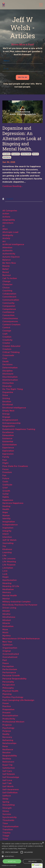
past (5, 660)
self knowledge (11, 777)
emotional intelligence (14, 408)
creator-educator (11, 346)
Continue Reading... (12, 186)
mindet (6, 611)
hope (5, 512)
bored (6, 272)
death (6, 362)
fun (4, 475)
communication (11, 300)
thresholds (8, 820)
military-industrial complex (16, 602)
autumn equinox (11, 257)
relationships (9, 743)
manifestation (10, 580)
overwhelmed (10, 657)
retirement (8, 762)
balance (7, 260)
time (5, 823)
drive (5, 395)
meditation (8, 589)
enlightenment (10, 420)
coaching (7, 291)
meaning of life (11, 586)
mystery (7, 636)
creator (6, 343)
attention (7, 248)
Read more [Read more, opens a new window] (22, 849)
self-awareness (11, 789)
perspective (9, 685)
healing (6, 506)
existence (7, 439)
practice (7, 706)
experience (8, 448)
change (6, 281)
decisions (7, 365)
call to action (10, 278)
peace (6, 663)
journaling (8, 543)
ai (3, 226)
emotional (8, 405)
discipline (6, 154)
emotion (7, 402)
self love (7, 780)
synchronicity (10, 817)
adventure (8, 223)
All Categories (10, 211)
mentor (6, 599)
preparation (8, 709)
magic (6, 577)
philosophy (8, 688)
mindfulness (9, 617)
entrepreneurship (11, 423)
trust (5, 839)
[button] (12, 852)
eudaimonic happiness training (19, 429)
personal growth (11, 676)
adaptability (9, 220)
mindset (35, 154)
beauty (6, 266)
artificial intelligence (13, 244)
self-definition (10, 793)
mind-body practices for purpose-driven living (20, 606)
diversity (7, 386)
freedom (7, 472)
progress (7, 725)
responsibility (10, 756)
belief (5, 269)
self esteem (9, 774)
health (6, 509)
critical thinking (11, 352)
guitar (6, 494)
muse (5, 629)
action (6, 214)
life (4, 555)
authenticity (9, 254)
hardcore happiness (13, 503)
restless (7, 759)
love (5, 571)
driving (6, 398)
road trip (7, 765)
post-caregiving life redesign (18, 700)
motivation (8, 626)
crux (5, 358)
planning (7, 694)
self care (7, 771)
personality (8, 682)
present (6, 713)
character (7, 285)
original (7, 651)
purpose (7, 731)
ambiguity (8, 235)
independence (10, 525)
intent (6, 534)
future (6, 478)
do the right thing (13, 389)
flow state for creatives (15, 466)
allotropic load (10, 232)
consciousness (10, 318)
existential (8, 442)
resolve (6, 753)
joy (4, 546)
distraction (8, 383)
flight (5, 463)
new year (7, 642)
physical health (10, 691)
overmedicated (11, 654)
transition (8, 830)
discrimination (10, 377)
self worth (8, 786)
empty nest (8, 411)
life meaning (9, 562)
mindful (6, 614)
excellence (8, 432)
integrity (7, 531)
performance (9, 673)
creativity (7, 340)
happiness (8, 500)
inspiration (8, 528)
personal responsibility (14, 679)
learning (7, 552)
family (6, 457)
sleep (5, 799)
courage (7, 331)
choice (6, 288)
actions (6, 217)
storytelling (9, 805)
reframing (8, 740)
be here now (9, 263)
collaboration (9, 294)
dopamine (16, 154)
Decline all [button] (33, 861)
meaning (7, 583)
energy (6, 414)
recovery (7, 737)
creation (7, 337)
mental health (26, 154)
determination (10, 368)
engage (6, 417)
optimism (7, 645)
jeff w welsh (9, 540)
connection (8, 315)
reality (6, 734)
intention (7, 537)
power (6, 703)
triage (6, 836)
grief (5, 488)
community (8, 303)
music (5, 632)
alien (5, 229)
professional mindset (13, 722)
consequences (10, 321)
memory (7, 592)
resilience (8, 750)
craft (5, 334)
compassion (9, 306)
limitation (8, 568)
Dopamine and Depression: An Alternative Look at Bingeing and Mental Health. (22, 138)
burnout (7, 275)
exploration (8, 451)
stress (6, 811)
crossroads (8, 355)
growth (6, 491)
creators (7, 349)
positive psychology (13, 697)
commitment (9, 297)
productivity (9, 719)
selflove (7, 796)
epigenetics (9, 426)
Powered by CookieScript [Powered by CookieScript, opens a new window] (9, 866)
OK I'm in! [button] (23, 77)
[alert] (22, 854)
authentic (7, 251)
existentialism (10, 445)
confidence (8, 312)
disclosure (8, 374)
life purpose (9, 565)
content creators (11, 325)
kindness (7, 549)
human (6, 516)
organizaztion (10, 648)
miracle (6, 623)
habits (6, 497)
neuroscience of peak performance (21, 639)
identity (6, 519)
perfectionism (10, 669)
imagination (9, 522)
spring (6, 802)
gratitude (7, 485)
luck (5, 574)
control (6, 328)
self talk (7, 783)
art (4, 241)
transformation (10, 827)
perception (8, 666)
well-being (7, 157)
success (7, 814)
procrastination (10, 716)
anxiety (6, 238)
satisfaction (9, 768)
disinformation (10, 380)
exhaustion (8, 435)
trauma (6, 833)
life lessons (9, 559)
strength (7, 808)
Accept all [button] (12, 861)
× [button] (43, 843)
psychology (8, 728)
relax (5, 746)
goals (5, 482)
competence (9, 309)
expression (8, 454)
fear (5, 460)
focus (5, 469)
